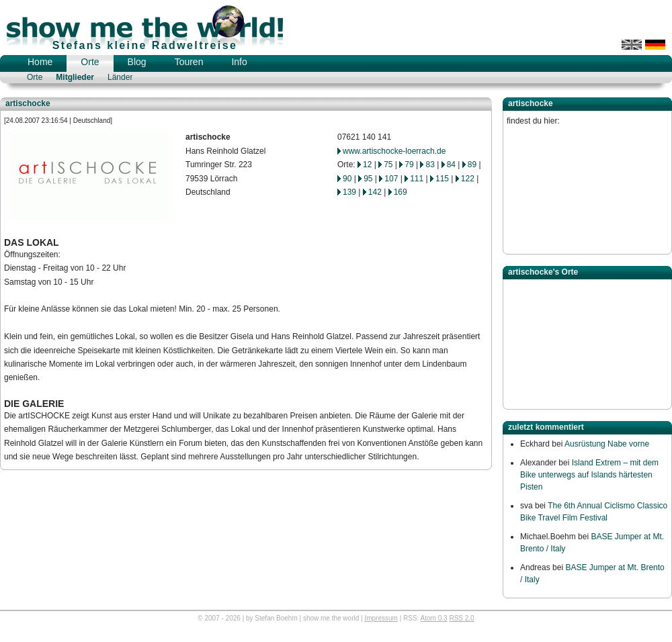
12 (367, 165)
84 (451, 165)
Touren (189, 62)
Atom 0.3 (434, 618)
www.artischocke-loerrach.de (394, 151)
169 (401, 192)
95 (368, 179)
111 (417, 179)
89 (472, 165)
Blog (137, 62)
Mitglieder (75, 77)
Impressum (381, 618)
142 (375, 192)
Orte (90, 62)
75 (388, 165)
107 (391, 179)
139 (349, 192)
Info (239, 62)
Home (40, 62)
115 (442, 179)
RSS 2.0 (461, 618)
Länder (120, 77)
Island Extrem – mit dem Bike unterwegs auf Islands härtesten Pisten (589, 475)
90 (347, 179)
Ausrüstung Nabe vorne (607, 444)
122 (468, 179)
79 (409, 165)
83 (430, 165)
